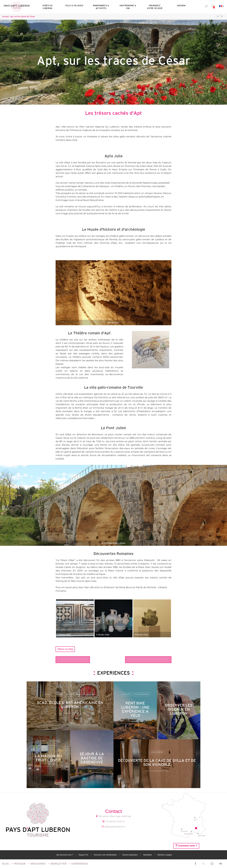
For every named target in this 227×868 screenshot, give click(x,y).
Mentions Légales (165, 855)
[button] (47, 6)
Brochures (39, 864)
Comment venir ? (186, 846)
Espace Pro (84, 855)
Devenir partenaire (130, 855)
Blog (6, 864)
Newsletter (148, 855)
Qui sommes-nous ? (65, 855)
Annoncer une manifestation (105, 855)
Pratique (20, 864)
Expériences (80, 864)
